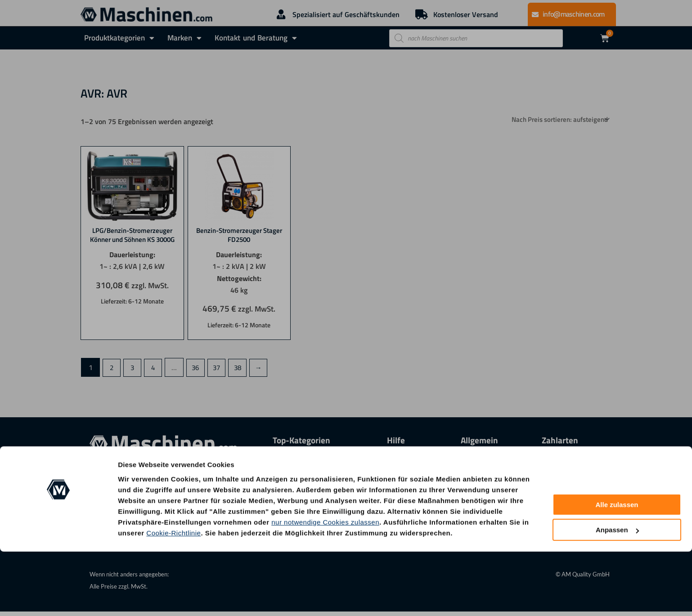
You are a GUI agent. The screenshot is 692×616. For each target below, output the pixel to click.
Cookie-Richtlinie (173, 597)
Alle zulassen (617, 569)
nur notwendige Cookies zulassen (325, 586)
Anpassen (617, 594)
